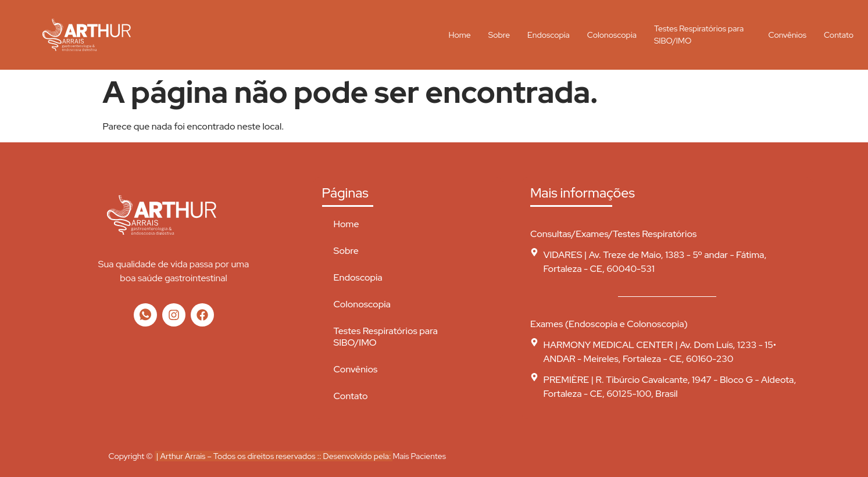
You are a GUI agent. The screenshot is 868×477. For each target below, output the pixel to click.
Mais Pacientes (419, 456)
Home (460, 35)
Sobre (499, 35)
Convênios (787, 35)
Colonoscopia (612, 35)
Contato (839, 35)
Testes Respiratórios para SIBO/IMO (699, 35)
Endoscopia (549, 35)
